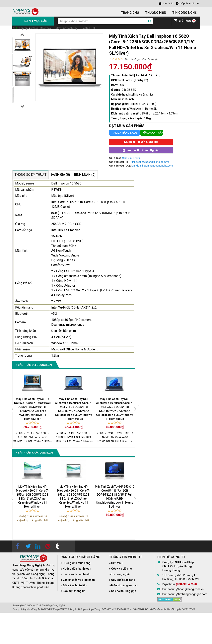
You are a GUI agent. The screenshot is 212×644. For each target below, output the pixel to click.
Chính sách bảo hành (76, 574)
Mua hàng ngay (124, 133)
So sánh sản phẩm (153, 133)
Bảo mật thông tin (74, 591)
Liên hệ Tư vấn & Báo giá (141, 142)
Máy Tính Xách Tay (66, 28)
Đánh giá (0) (60, 175)
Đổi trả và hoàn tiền (75, 585)
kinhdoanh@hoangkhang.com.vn (150, 162)
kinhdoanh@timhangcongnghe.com (152, 166)
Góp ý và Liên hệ (121, 569)
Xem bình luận (150, 59)
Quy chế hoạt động (123, 580)
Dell (131, 75)
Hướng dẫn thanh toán (77, 569)
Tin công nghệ (120, 574)
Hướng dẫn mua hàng (77, 563)
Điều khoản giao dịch (125, 585)
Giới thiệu (117, 563)
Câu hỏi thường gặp (124, 591)
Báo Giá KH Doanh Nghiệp (141, 150)
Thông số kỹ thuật (31, 175)
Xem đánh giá (132, 59)
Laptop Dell (89, 28)
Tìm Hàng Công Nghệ (53, 606)
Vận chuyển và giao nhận (79, 580)
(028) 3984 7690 (131, 158)
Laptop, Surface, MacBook (35, 28)
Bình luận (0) (85, 175)
